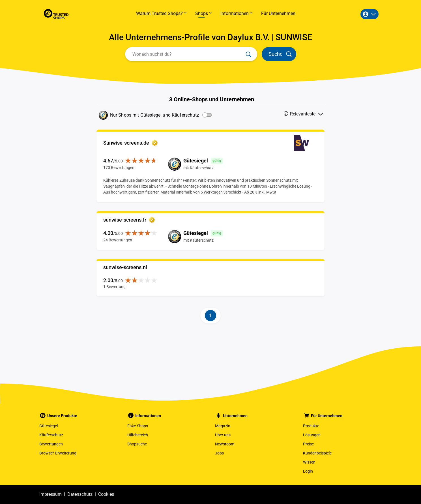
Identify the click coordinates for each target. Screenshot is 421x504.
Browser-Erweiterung (58, 453)
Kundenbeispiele (317, 453)
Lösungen (312, 435)
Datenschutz (80, 494)
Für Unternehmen (278, 13)
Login (308, 471)
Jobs (219, 453)
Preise (308, 444)
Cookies (106, 494)
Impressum (51, 494)
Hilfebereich (138, 435)
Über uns (223, 435)
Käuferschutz (51, 435)
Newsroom (225, 444)
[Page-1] (211, 316)
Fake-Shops (138, 426)
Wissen (309, 462)
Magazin (223, 426)
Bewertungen (51, 444)
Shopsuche (137, 444)
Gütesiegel (49, 426)
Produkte (311, 426)
